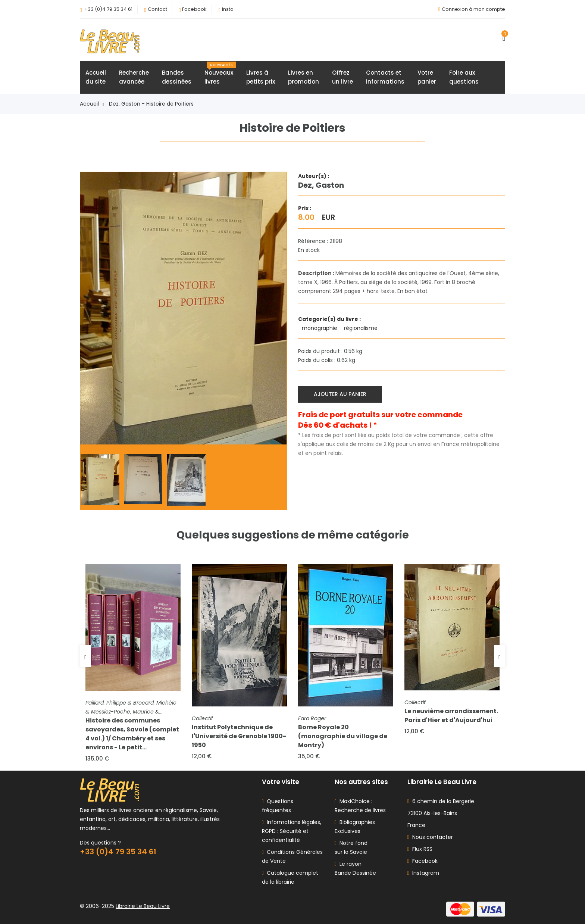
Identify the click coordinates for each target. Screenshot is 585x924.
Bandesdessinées (177, 77)
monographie (320, 328)
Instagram (423, 873)
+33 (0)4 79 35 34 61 (108, 9)
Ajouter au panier (340, 394)
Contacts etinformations (385, 77)
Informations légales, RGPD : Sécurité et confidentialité (292, 831)
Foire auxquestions (464, 77)
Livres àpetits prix (261, 77)
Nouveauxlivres (220, 74)
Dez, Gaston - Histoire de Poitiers (151, 104)
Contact (157, 9)
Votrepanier (427, 77)
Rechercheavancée (134, 77)
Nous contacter (430, 837)
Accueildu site (96, 77)
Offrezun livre (342, 77)
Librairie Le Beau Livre (143, 906)
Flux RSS (420, 849)
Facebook (194, 9)
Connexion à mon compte (473, 9)
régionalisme (362, 328)
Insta (228, 9)
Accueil (92, 104)
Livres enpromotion (304, 77)
